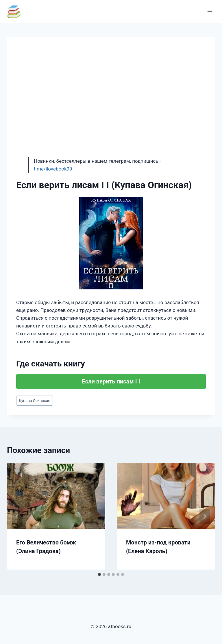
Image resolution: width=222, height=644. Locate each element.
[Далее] (205, 516)
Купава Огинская (35, 400)
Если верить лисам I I (111, 381)
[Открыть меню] (210, 11)
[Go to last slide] (17, 516)
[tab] (99, 574)
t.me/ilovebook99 (53, 169)
